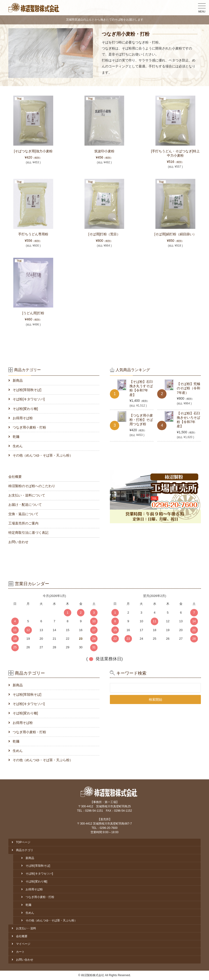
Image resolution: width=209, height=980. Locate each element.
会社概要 (15, 477)
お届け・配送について (25, 505)
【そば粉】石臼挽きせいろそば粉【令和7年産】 (188, 420)
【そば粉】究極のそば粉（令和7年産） (188, 388)
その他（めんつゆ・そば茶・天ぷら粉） (43, 455)
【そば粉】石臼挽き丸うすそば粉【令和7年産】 (141, 388)
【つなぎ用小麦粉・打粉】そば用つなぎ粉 (141, 420)
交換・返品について (23, 514)
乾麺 (16, 437)
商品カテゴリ (25, 850)
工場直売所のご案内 (23, 523)
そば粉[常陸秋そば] (27, 390)
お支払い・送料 (26, 928)
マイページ (23, 944)
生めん (18, 446)
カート (20, 952)
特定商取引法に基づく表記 (28, 533)
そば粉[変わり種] (25, 409)
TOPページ (23, 842)
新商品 (18, 380)
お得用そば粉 (23, 418)
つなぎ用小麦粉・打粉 (29, 427)
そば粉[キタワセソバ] (29, 399)
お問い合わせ (18, 542)
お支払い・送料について (27, 495)
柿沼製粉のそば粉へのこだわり (32, 486)
